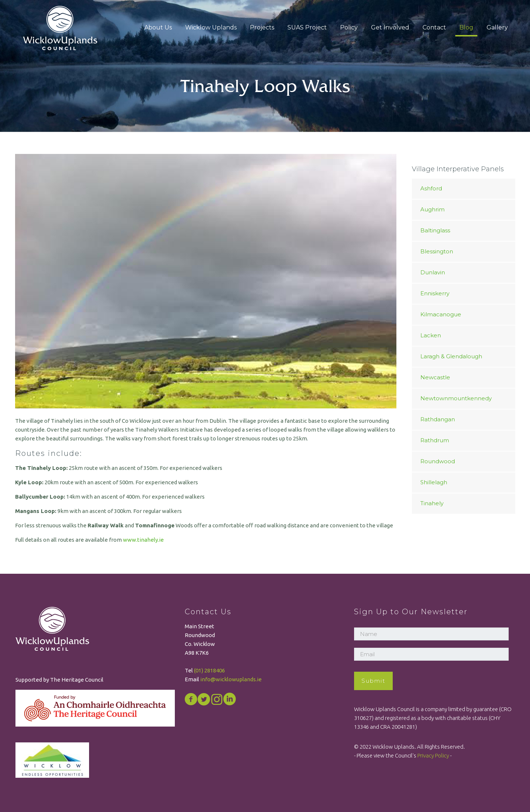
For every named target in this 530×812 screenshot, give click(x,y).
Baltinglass (435, 230)
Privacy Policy (433, 755)
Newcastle (435, 377)
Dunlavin (433, 272)
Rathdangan (438, 419)
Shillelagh (434, 482)
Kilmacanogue (441, 314)
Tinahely (432, 503)
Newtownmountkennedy (456, 398)
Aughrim (432, 209)
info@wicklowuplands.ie (231, 679)
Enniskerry (435, 293)
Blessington (437, 251)
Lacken (431, 335)
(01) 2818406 (209, 670)
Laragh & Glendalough (451, 356)
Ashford (431, 188)
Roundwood (438, 461)
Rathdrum (435, 440)
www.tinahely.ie (143, 540)
